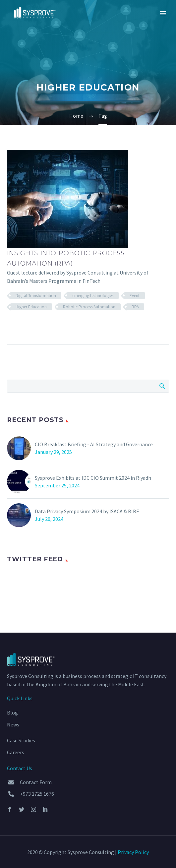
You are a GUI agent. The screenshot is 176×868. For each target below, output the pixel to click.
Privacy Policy (133, 852)
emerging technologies (93, 296)
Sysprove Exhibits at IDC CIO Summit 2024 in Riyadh (93, 478)
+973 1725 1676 (37, 794)
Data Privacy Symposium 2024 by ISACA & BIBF (87, 511)
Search (162, 386)
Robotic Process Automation (89, 307)
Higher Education (31, 307)
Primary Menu (163, 13)
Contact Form (36, 782)
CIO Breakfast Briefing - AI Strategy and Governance (94, 444)
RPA (135, 307)
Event (135, 296)
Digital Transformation (36, 296)
